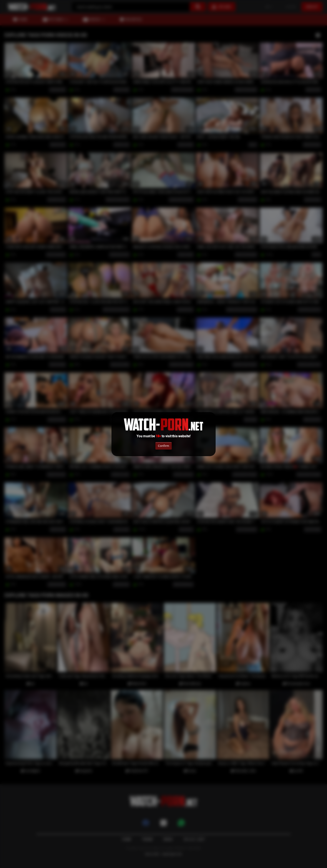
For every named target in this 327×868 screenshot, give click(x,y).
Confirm (163, 446)
